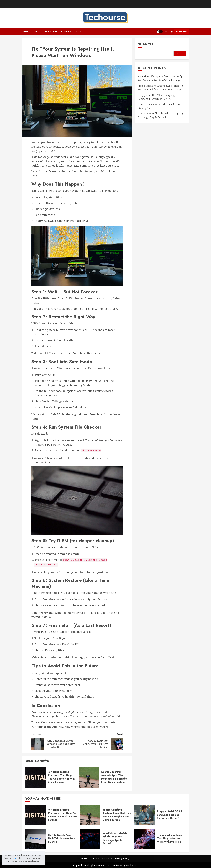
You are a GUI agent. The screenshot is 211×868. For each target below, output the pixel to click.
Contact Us (94, 858)
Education (50, 31)
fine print (15, 858)
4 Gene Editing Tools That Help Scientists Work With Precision (169, 837)
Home (26, 31)
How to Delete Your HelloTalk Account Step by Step (62, 837)
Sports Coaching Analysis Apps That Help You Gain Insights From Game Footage (114, 776)
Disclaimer (107, 858)
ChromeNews (115, 865)
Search (145, 44)
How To (81, 31)
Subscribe (178, 32)
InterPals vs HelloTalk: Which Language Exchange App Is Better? (115, 837)
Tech (36, 31)
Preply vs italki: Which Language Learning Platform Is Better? (170, 814)
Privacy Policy (122, 858)
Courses (66, 31)
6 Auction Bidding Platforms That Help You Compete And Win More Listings (61, 776)
